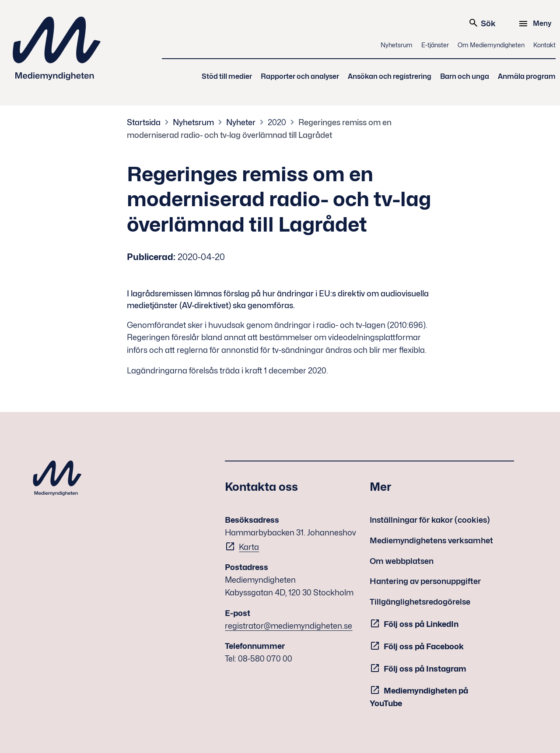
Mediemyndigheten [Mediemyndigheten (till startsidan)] (57, 48)
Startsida (144, 122)
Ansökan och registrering (390, 76)
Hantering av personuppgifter (425, 581)
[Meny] (536, 24)
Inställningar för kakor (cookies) (430, 520)
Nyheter (241, 122)
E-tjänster (435, 45)
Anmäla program (527, 76)
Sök (482, 23)
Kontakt (544, 45)
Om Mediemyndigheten (491, 45)
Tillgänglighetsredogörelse (420, 602)
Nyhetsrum (397, 45)
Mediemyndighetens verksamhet (431, 540)
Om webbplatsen (402, 561)
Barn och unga (465, 76)
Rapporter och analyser (300, 76)
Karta (249, 547)
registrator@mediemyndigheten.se (289, 626)
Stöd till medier (227, 76)
